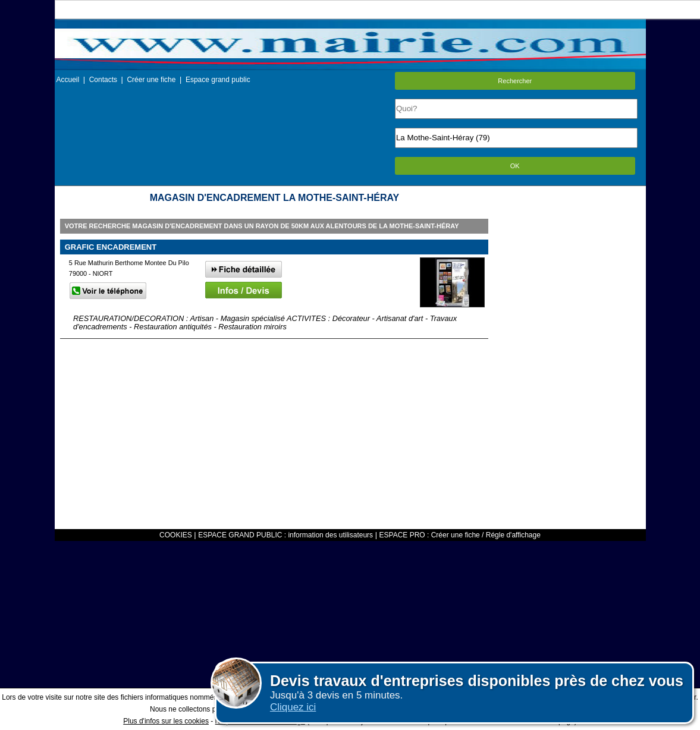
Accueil (68, 80)
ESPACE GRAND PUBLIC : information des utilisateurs (285, 535)
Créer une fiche (151, 80)
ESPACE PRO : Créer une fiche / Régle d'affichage (460, 535)
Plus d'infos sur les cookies (166, 721)
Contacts (103, 80)
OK (515, 166)
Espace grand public (218, 80)
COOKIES (176, 535)
